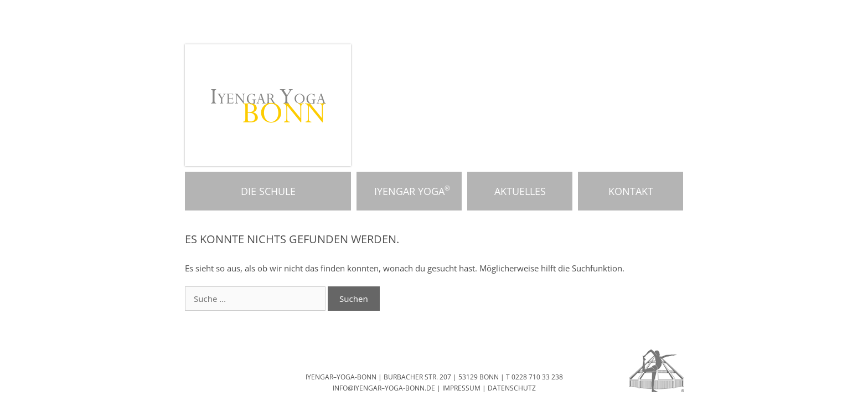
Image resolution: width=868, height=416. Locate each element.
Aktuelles (520, 191)
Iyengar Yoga (409, 191)
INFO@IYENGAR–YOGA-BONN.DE (384, 388)
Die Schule (268, 191)
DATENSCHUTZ (512, 388)
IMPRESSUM (461, 388)
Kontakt (631, 191)
